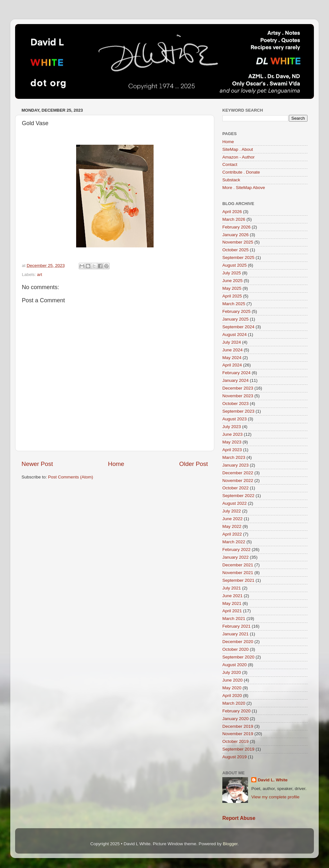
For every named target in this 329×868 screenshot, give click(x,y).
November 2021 (238, 573)
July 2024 (232, 342)
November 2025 (238, 242)
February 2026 (236, 227)
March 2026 (234, 219)
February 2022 (236, 550)
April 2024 (232, 365)
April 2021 (232, 611)
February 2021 (236, 626)
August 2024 (235, 335)
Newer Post (37, 464)
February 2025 (236, 311)
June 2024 (232, 350)
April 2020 (232, 696)
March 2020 (234, 703)
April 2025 (232, 296)
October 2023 (236, 404)
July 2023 (232, 427)
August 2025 (235, 265)
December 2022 (238, 473)
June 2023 (232, 434)
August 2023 (235, 419)
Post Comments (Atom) (71, 477)
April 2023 (232, 450)
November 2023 (238, 396)
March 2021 (234, 619)
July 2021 (232, 588)
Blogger (230, 844)
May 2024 (232, 358)
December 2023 (238, 388)
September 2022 (238, 496)
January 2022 (236, 557)
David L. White (273, 780)
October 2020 (236, 649)
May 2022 (232, 526)
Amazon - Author (239, 157)
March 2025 (234, 304)
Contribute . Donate (241, 172)
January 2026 (236, 235)
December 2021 (238, 565)
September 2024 (238, 327)
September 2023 (238, 411)
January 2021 (236, 634)
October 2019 (236, 741)
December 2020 (238, 642)
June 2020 (232, 680)
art (40, 275)
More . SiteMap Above (244, 188)
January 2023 (236, 465)
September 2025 (238, 258)
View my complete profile (275, 797)
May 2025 (232, 288)
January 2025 (236, 319)
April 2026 (232, 212)
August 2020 (235, 665)
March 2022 (234, 542)
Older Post (194, 464)
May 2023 (232, 442)
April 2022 (232, 534)
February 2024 (236, 373)
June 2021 (232, 596)
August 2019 (235, 757)
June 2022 (232, 519)
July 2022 (232, 511)
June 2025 (232, 281)
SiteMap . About (238, 149)
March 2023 (234, 457)
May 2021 (232, 603)
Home (116, 464)
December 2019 (238, 726)
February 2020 (236, 711)
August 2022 (235, 503)
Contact (230, 164)
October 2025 (236, 250)
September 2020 (238, 657)
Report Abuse (239, 818)
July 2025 (232, 273)
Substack (231, 180)
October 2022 (236, 488)
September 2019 (238, 749)
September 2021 (238, 580)
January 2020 (236, 719)
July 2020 (232, 672)
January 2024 (236, 380)
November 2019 (238, 734)
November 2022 (238, 481)
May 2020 (232, 688)
